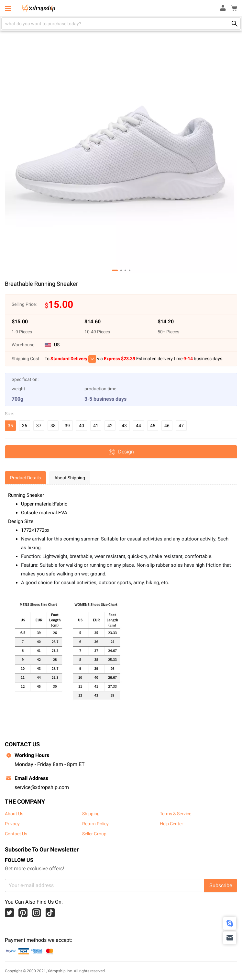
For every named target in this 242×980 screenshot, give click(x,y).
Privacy (12, 824)
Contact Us (16, 834)
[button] (115, 270)
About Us (14, 814)
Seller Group (94, 834)
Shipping (91, 814)
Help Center (171, 824)
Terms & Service (176, 814)
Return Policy (95, 824)
